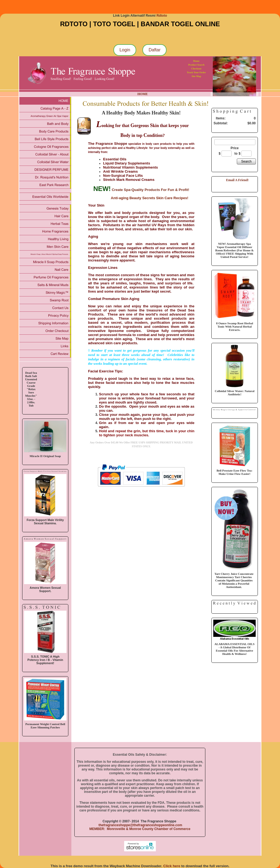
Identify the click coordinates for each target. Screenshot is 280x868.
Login (125, 50)
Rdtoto (162, 16)
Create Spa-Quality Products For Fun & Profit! (151, 190)
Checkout (196, 69)
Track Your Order (196, 72)
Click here (172, 866)
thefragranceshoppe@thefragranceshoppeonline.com (140, 825)
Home (196, 61)
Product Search (196, 65)
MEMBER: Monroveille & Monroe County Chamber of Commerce (140, 829)
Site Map (196, 76)
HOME (143, 94)
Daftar (154, 50)
